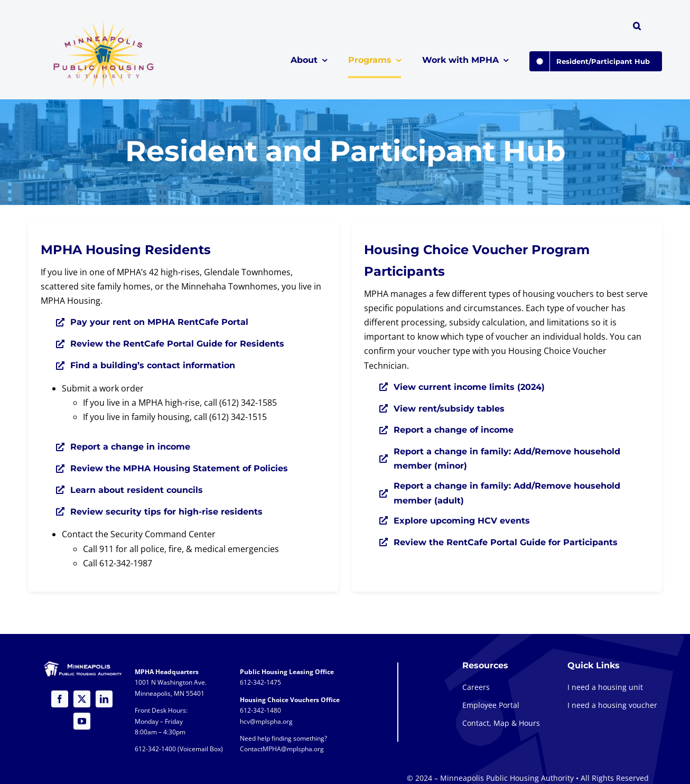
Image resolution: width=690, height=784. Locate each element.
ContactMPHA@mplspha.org (282, 749)
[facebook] (60, 699)
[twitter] (82, 699)
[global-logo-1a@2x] (104, 23)
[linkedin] (104, 699)
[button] (637, 27)
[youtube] (82, 721)
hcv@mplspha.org (266, 721)
